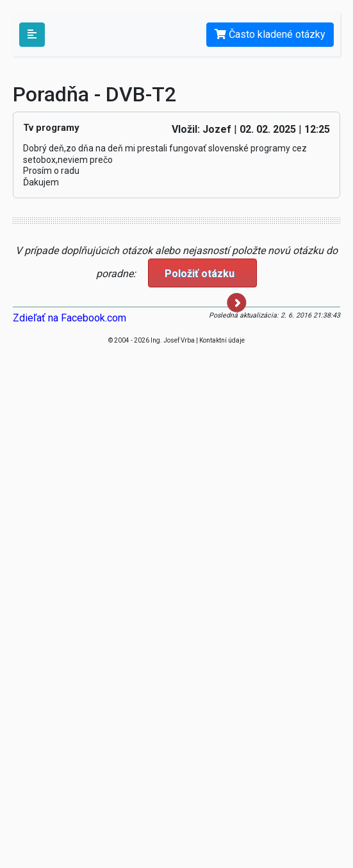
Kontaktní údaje (222, 340)
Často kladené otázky (270, 34)
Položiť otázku (206, 277)
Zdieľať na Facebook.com (70, 318)
